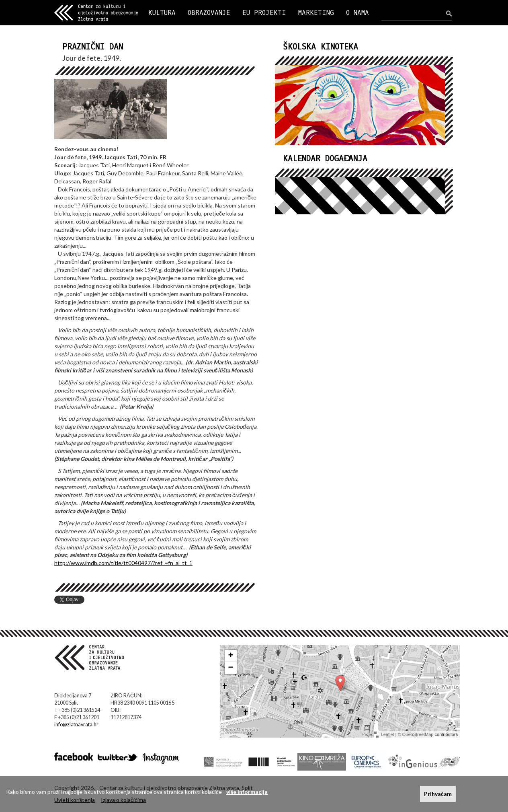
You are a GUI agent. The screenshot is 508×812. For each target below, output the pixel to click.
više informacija (247, 792)
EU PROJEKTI (264, 13)
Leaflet (388, 734)
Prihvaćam (438, 794)
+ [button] (231, 656)
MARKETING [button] (316, 13)
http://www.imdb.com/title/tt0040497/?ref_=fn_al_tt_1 (123, 563)
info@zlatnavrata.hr (76, 725)
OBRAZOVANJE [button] (209, 13)
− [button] (231, 668)
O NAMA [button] (357, 13)
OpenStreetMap (418, 734)
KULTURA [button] (162, 13)
